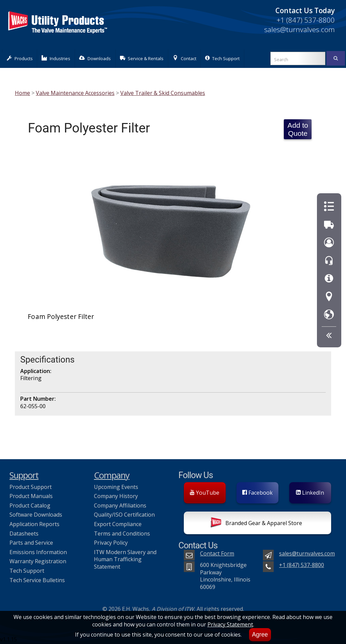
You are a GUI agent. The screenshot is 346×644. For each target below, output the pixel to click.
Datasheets (24, 534)
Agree (260, 635)
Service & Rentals (142, 58)
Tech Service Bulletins (37, 580)
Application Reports (34, 524)
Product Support (31, 487)
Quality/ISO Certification (124, 515)
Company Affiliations (120, 505)
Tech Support (222, 58)
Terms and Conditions (122, 534)
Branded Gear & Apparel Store (256, 524)
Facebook (257, 493)
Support (24, 475)
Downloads (95, 58)
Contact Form (217, 553)
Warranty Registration (38, 561)
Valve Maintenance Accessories (75, 93)
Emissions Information (38, 552)
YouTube (205, 493)
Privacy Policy (111, 543)
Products (20, 58)
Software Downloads (36, 515)
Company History (116, 496)
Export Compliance (118, 524)
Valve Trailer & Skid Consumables (163, 93)
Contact (184, 58)
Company (112, 475)
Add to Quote (298, 129)
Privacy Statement (230, 624)
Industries (56, 58)
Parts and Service (31, 543)
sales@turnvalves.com (300, 29)
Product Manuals (31, 496)
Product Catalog (30, 505)
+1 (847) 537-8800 (306, 20)
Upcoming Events (116, 487)
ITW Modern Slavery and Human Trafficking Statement (125, 559)
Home (22, 93)
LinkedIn (310, 493)
